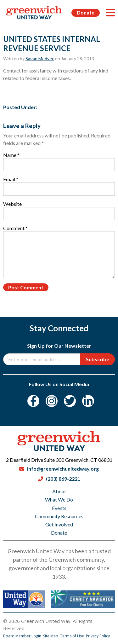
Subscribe (98, 359)
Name (11, 155)
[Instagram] (52, 401)
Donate (86, 12)
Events (59, 508)
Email (11, 179)
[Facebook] (33, 401)
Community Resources (59, 516)
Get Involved (59, 524)
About (59, 491)
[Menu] (110, 13)
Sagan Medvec (40, 58)
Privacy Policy (98, 636)
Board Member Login (23, 636)
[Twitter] (70, 401)
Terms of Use (73, 636)
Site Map (51, 636)
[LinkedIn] (88, 401)
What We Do (59, 499)
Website (12, 204)
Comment (15, 228)
